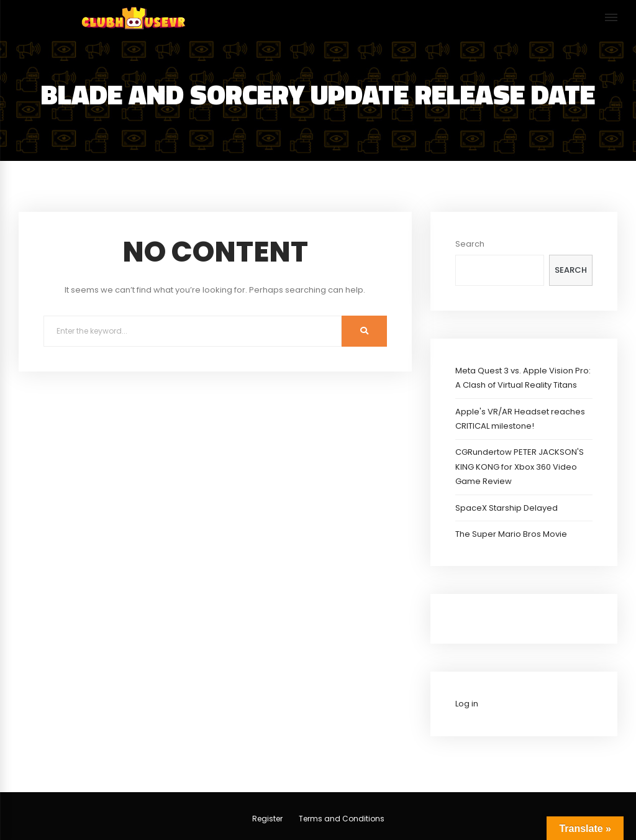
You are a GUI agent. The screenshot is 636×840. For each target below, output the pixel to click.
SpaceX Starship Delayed (507, 508)
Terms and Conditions (342, 819)
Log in (467, 704)
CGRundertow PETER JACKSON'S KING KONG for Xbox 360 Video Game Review (520, 467)
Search (470, 244)
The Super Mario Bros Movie (511, 534)
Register (267, 819)
